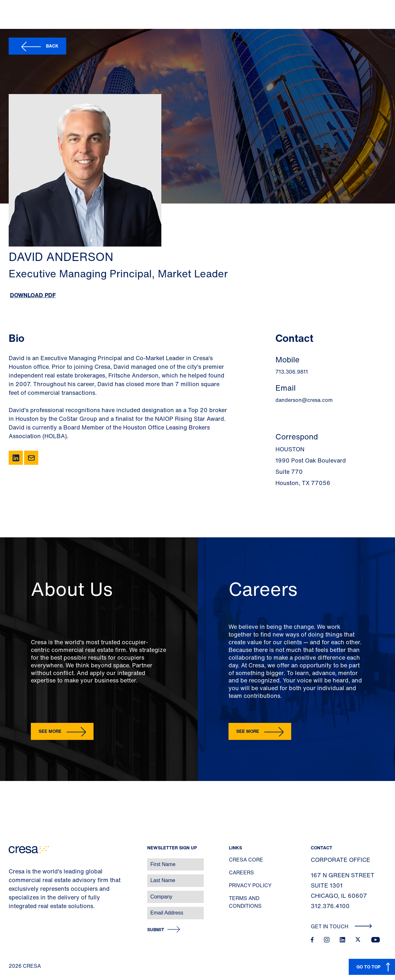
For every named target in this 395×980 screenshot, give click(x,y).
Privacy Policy (250, 885)
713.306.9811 (292, 372)
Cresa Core (246, 860)
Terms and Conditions (245, 902)
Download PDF (33, 295)
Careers (241, 872)
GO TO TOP (368, 967)
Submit (156, 930)
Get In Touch (341, 926)
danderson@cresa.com (304, 400)
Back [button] (52, 46)
